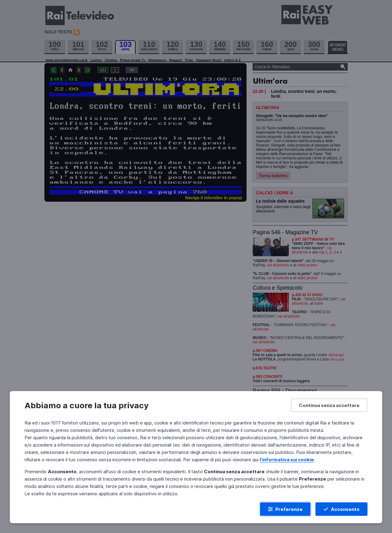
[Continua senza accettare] (329, 405)
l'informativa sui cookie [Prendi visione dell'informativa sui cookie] (287, 460)
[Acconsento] (341, 509)
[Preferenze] (285, 509)
